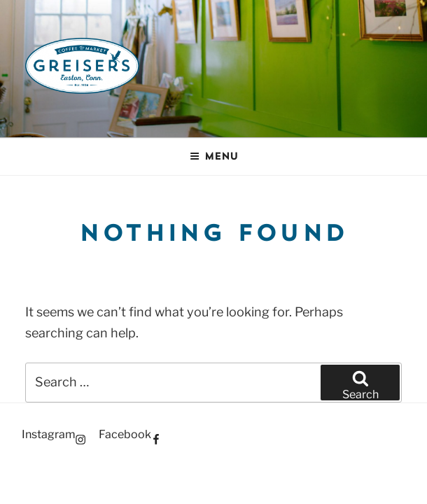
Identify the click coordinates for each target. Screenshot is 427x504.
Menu (214, 156)
